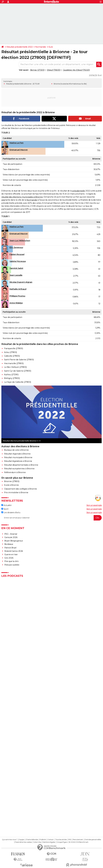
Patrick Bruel (10, 548)
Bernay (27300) (37, 70)
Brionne (57, 84)
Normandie (41, 47)
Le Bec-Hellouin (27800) (15, 367)
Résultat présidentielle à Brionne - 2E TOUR (23, 84)
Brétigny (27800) (12, 378)
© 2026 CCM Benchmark (79, 842)
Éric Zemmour (16, 247)
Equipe (21, 840)
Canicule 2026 (11, 537)
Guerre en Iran (11, 554)
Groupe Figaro (62, 842)
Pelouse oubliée (12, 565)
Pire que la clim (11, 561)
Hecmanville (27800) (14, 363)
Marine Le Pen (17, 143)
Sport (5, 509)
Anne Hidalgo (16, 303)
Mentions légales (49, 842)
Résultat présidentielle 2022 (19, 47)
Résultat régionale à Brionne (17, 454)
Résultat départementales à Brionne (21, 465)
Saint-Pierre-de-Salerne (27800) (19, 360)
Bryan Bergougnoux (14, 541)
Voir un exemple (94, 505)
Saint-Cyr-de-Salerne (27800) (18, 371)
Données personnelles (93, 840)
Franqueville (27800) (13, 348)
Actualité (6, 505)
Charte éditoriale (32, 840)
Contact (51, 840)
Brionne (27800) (12, 481)
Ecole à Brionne (11, 485)
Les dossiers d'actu (11, 512)
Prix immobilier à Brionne (16, 493)
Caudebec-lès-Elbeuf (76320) (76, 70)
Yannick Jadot (16, 268)
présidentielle (79, 191)
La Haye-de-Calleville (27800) (18, 382)
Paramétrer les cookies (23, 842)
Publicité (43, 840)
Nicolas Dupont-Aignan (21, 282)
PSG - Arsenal (11, 534)
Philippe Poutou (17, 296)
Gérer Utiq (37, 842)
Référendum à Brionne (15, 472)
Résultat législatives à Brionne (18, 461)
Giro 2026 (9, 558)
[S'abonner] (51, 518)
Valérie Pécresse (18, 261)
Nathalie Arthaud (18, 289)
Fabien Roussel (17, 254)
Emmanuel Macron (19, 150)
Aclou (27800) (10, 352)
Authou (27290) (11, 375)
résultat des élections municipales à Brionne (22, 197)
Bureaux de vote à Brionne (16, 450)
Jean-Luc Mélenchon (20, 241)
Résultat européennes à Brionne (19, 469)
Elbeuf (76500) (54, 70)
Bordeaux (9, 544)
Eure (51, 47)
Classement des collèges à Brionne (20, 489)
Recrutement (78, 840)
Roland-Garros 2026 (14, 551)
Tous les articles (61, 840)
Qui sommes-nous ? (10, 840)
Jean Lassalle (16, 275)
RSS (70, 840)
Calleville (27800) (12, 356)
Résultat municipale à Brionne (18, 457)
